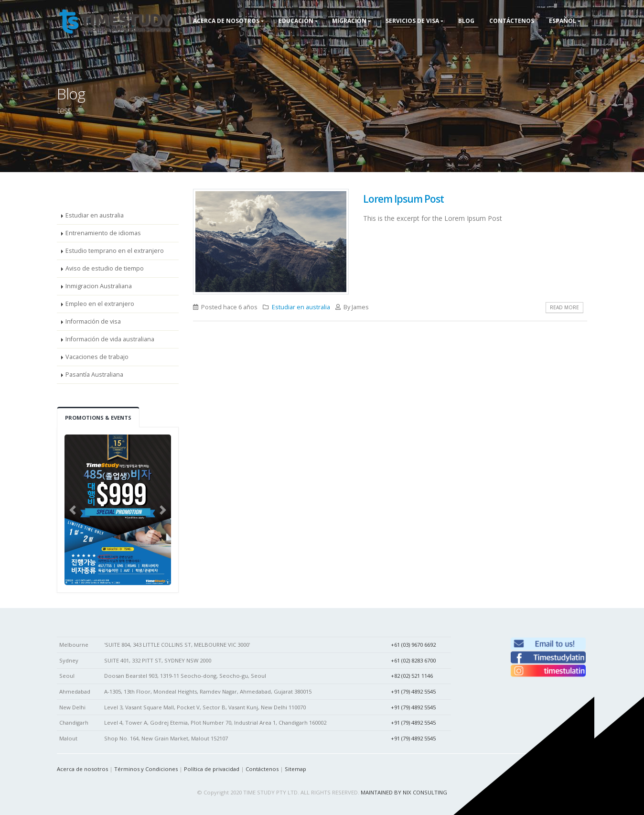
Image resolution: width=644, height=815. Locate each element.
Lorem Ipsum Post (403, 199)
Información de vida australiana (110, 339)
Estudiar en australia (95, 215)
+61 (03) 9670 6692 (413, 645)
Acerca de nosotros (82, 769)
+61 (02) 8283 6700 (413, 660)
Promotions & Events (98, 418)
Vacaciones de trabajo (97, 357)
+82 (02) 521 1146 (412, 676)
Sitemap (295, 769)
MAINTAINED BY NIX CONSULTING (404, 792)
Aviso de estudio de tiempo (105, 268)
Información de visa (93, 321)
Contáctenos (262, 769)
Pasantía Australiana (94, 375)
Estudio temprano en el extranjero (115, 251)
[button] (72, 510)
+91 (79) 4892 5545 (413, 691)
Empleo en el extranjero (100, 304)
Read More (564, 307)
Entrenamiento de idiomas (103, 233)
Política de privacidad (212, 769)
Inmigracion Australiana (99, 286)
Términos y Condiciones (146, 769)
